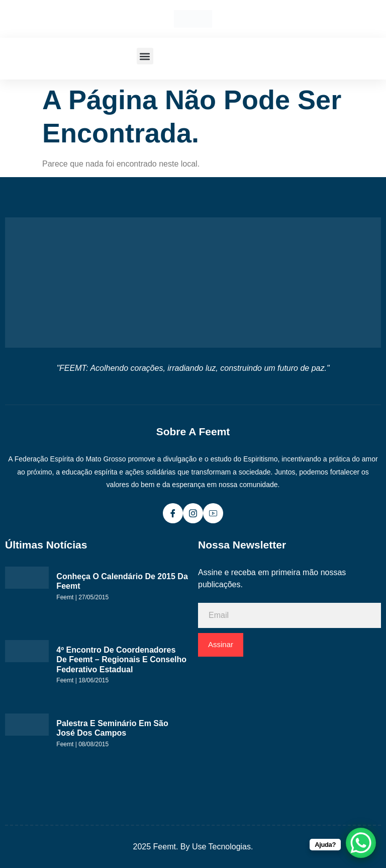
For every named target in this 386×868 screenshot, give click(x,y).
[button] (145, 56)
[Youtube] (213, 513)
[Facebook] (173, 513)
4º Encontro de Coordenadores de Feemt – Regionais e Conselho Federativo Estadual (121, 660)
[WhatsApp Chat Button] (361, 843)
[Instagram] (193, 513)
